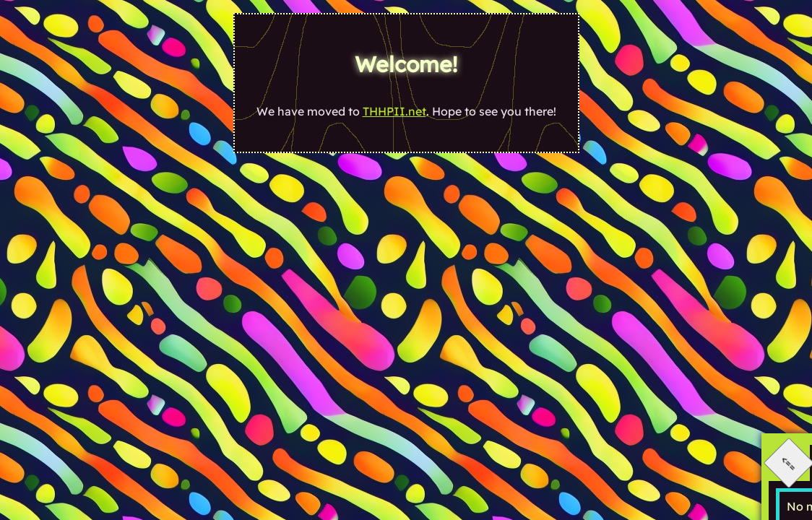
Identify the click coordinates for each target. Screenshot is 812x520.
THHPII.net (394, 111)
